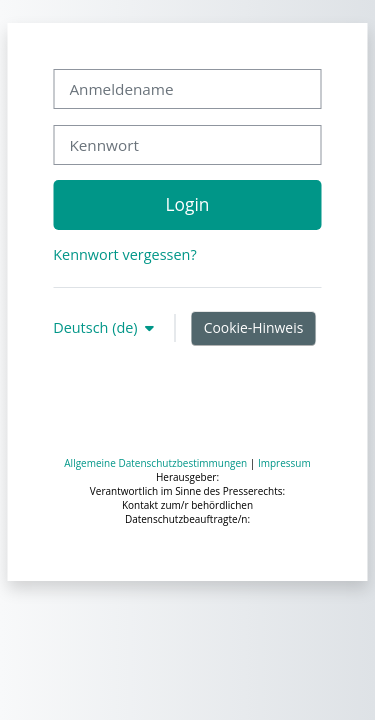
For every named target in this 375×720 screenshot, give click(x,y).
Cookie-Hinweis (254, 327)
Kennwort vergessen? (124, 254)
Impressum (284, 463)
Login (188, 204)
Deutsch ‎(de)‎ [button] (97, 327)
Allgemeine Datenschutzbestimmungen (155, 463)
